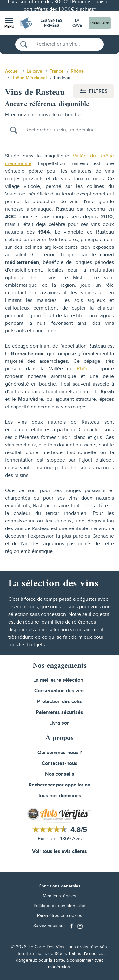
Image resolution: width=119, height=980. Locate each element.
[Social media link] (72, 926)
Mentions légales (60, 896)
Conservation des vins (60, 691)
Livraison (60, 723)
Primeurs (100, 23)
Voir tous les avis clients (60, 852)
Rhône (84, 369)
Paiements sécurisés (60, 712)
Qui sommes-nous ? (60, 753)
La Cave (77, 23)
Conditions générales (60, 886)
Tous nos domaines (60, 796)
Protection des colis (60, 702)
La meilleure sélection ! (60, 680)
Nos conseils (60, 774)
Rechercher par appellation (60, 785)
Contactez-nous (60, 763)
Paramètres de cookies (60, 916)
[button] (9, 23)
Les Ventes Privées (51, 23)
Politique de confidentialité (60, 906)
